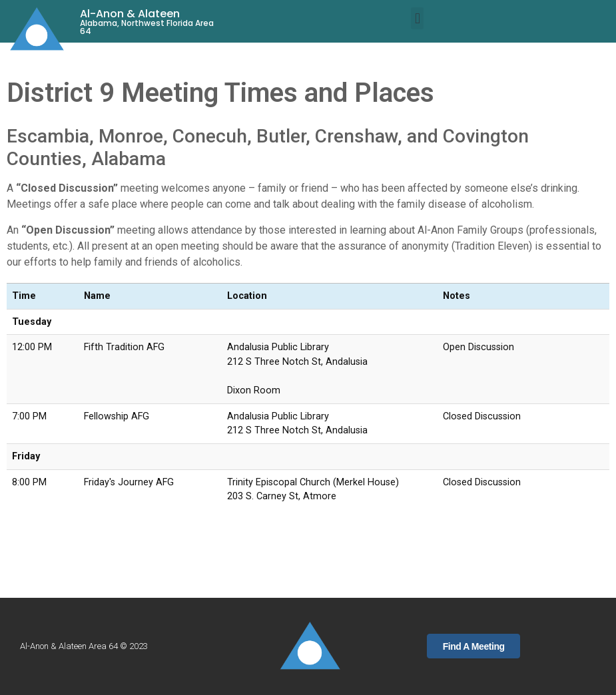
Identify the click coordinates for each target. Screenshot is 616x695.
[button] (417, 18)
